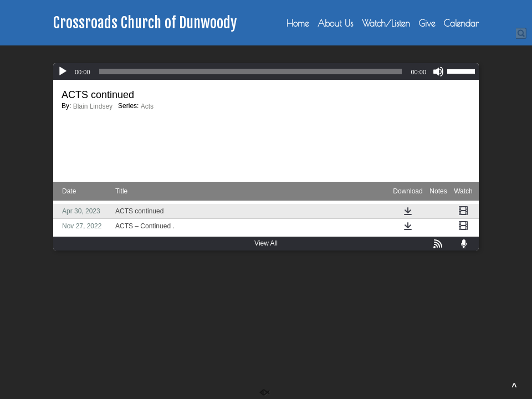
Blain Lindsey (93, 106)
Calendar (461, 23)
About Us (335, 23)
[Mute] (438, 71)
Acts (147, 106)
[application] (266, 71)
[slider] (251, 71)
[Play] (63, 71)
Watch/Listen (386, 23)
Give (427, 23)
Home (298, 23)
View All (266, 243)
